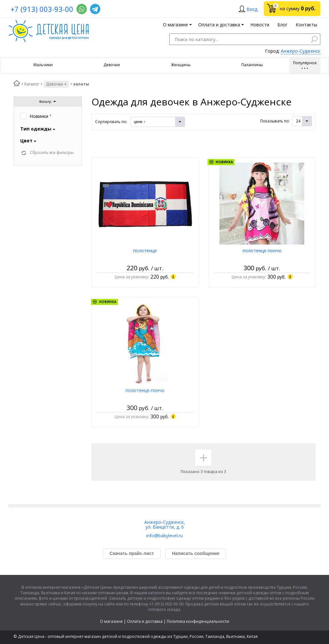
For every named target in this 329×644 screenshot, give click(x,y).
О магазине (111, 621)
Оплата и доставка (145, 621)
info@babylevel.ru (164, 536)
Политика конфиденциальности (198, 621)
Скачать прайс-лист (132, 553)
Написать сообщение (196, 553)
